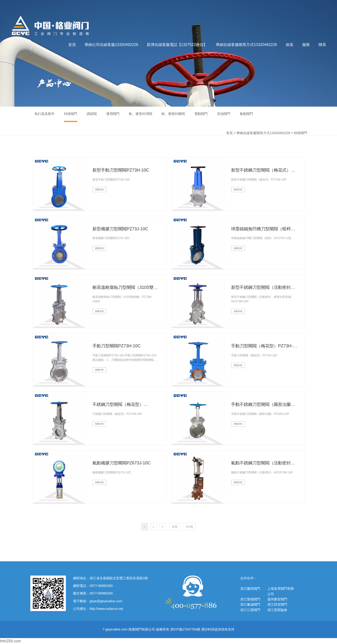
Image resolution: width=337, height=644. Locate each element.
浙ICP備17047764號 (185, 629)
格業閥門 (50, 25)
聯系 (322, 45)
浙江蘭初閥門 (250, 589)
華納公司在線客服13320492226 (111, 45)
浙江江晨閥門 (250, 610)
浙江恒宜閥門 (277, 604)
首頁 (72, 45)
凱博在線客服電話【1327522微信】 (177, 45)
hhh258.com (10, 641)
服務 (306, 45)
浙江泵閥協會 (277, 610)
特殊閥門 (301, 133)
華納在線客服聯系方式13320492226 (246, 45)
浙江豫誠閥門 (250, 604)
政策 (290, 45)
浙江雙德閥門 (250, 599)
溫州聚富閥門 (277, 599)
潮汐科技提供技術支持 (218, 629)
